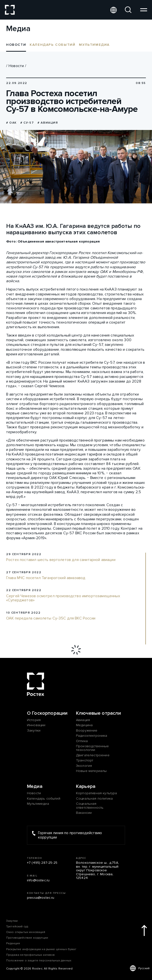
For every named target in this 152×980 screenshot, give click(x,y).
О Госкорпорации (47, 713)
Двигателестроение (93, 755)
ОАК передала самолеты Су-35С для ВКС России (51, 618)
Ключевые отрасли (99, 713)
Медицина (84, 725)
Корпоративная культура (97, 793)
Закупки (34, 730)
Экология (84, 766)
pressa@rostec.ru (41, 898)
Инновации (36, 725)
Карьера (86, 786)
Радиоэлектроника (92, 736)
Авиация (83, 720)
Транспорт (85, 760)
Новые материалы (91, 771)
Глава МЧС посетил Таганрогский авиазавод (46, 578)
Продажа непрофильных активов (30, 955)
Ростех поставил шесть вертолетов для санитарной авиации (61, 560)
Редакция (13, 943)
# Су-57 (27, 123)
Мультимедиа (94, 45)
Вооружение (87, 730)
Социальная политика (94, 799)
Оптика (82, 741)
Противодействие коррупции (27, 938)
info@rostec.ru (38, 880)
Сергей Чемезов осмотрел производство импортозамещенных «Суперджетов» (63, 598)
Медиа (35, 786)
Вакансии (84, 813)
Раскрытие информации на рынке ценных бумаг (41, 949)
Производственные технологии (93, 748)
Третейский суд (17, 927)
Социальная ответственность (90, 806)
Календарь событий (52, 45)
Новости (16, 66)
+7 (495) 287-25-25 (42, 863)
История (34, 720)
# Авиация (48, 123)
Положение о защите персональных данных (39, 961)
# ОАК (11, 123)
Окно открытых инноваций (26, 932)
